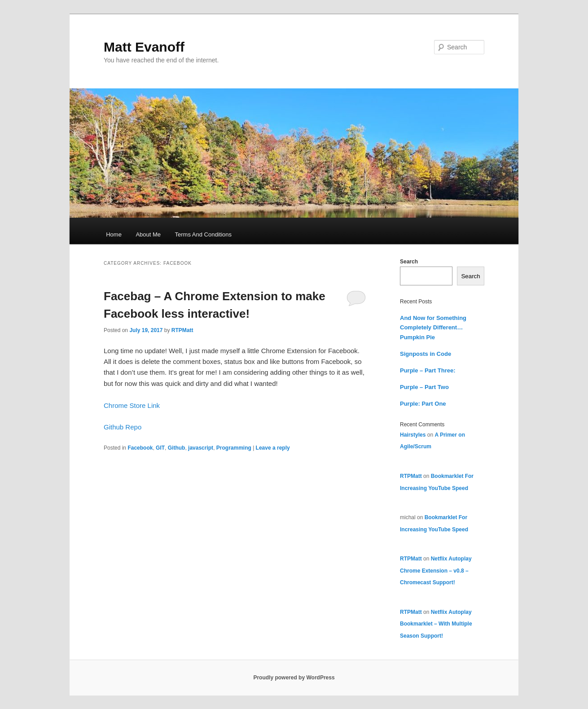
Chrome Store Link (132, 405)
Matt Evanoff (144, 47)
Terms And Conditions (203, 234)
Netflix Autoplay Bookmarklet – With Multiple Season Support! (436, 624)
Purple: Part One (423, 404)
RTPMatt (182, 330)
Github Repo (123, 427)
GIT (160, 448)
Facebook (140, 448)
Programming (234, 448)
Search (409, 262)
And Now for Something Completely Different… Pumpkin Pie (433, 327)
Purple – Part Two (424, 387)
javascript (201, 448)
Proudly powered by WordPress (294, 678)
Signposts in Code (426, 354)
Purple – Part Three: (428, 370)
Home (114, 234)
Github (177, 448)
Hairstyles (413, 435)
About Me (148, 234)
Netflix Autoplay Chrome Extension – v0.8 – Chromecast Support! (436, 571)
